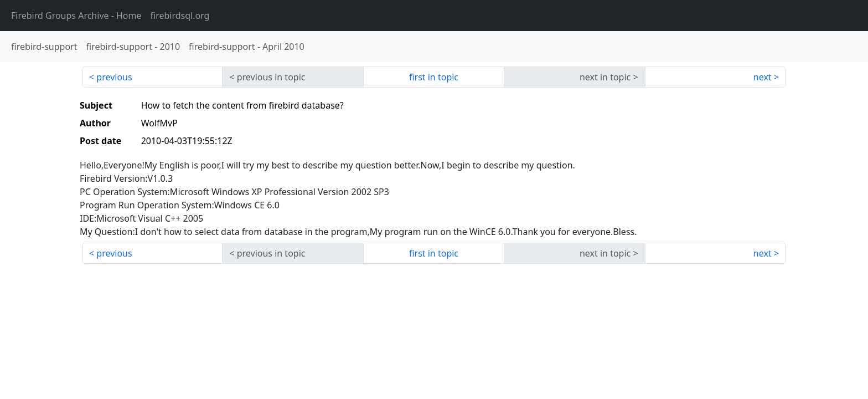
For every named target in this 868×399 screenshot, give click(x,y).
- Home (76, 16)
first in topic (434, 77)
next (763, 77)
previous (114, 77)
